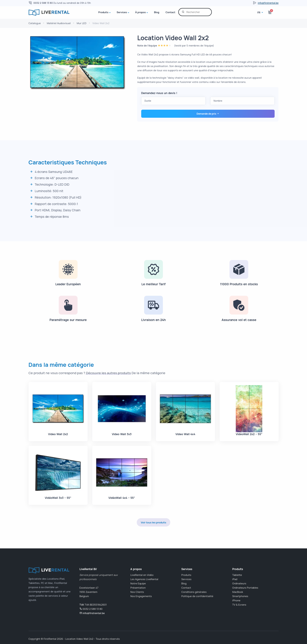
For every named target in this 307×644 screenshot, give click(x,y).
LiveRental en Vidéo (142, 575)
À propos (140, 12)
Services (122, 12)
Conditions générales (194, 592)
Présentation (138, 588)
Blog (157, 12)
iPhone (236, 600)
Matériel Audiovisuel (59, 23)
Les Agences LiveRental (144, 579)
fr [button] (259, 13)
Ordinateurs (239, 583)
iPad (235, 579)
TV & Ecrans (239, 605)
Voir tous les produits (153, 522)
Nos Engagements (141, 596)
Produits (103, 12)
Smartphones (240, 596)
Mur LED (81, 23)
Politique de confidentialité (197, 596)
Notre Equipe (138, 583)
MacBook (238, 592)
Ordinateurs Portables (245, 588)
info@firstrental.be (268, 3)
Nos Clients (137, 592)
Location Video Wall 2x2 (173, 38)
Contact (170, 12)
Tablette (237, 575)
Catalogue (35, 23)
